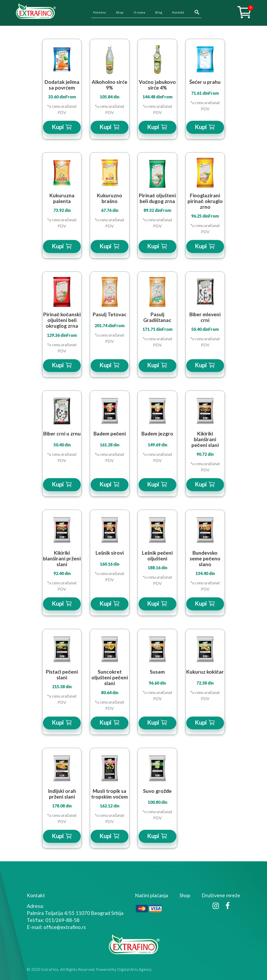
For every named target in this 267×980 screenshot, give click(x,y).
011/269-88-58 (62, 920)
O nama (139, 12)
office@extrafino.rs (65, 927)
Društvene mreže (221, 895)
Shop (120, 12)
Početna (100, 12)
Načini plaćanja (152, 895)
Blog (159, 12)
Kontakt (178, 12)
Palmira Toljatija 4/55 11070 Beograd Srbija (75, 913)
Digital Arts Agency (134, 969)
